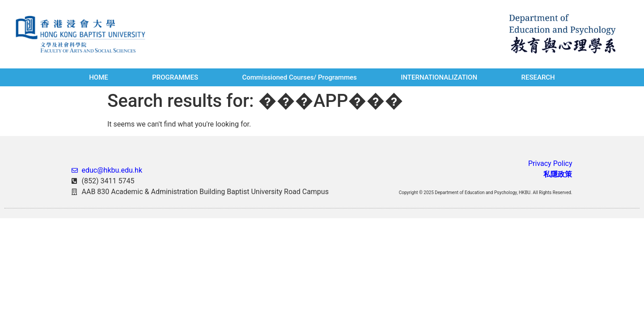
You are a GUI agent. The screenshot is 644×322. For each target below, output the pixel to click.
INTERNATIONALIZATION (439, 77)
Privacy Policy (550, 163)
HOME (99, 77)
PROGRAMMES (175, 77)
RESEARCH (538, 77)
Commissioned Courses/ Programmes (299, 77)
